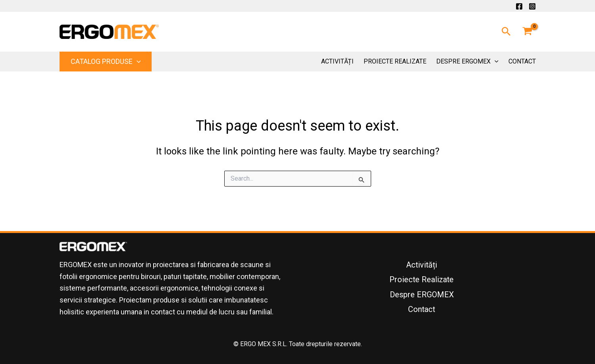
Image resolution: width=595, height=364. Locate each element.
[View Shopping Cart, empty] (528, 32)
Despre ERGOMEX (467, 62)
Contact (522, 61)
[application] (137, 61)
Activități (337, 61)
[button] (506, 32)
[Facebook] (519, 6)
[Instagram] (532, 6)
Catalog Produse (106, 61)
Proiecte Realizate (395, 61)
